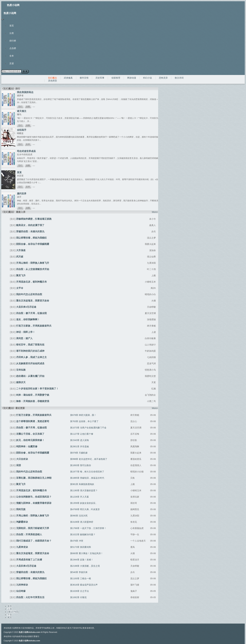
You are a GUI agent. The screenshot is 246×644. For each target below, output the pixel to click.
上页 (10, 609)
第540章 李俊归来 (79, 572)
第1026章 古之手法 (79, 591)
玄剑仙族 (21, 370)
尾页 (10, 617)
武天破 (20, 256)
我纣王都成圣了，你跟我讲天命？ (34, 541)
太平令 (20, 288)
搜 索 (25, 71)
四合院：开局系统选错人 (29, 534)
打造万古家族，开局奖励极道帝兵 (34, 326)
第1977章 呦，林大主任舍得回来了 (87, 471)
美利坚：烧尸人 (24, 338)
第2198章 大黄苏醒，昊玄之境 (85, 566)
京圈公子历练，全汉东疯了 (30, 434)
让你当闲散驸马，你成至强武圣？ (34, 497)
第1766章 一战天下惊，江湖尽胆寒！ (88, 528)
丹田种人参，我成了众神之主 (31, 357)
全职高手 (22, 130)
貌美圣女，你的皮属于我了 (30, 225)
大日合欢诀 (22, 459)
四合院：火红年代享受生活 (30, 597)
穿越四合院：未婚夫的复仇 (30, 231)
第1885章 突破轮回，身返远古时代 (87, 478)
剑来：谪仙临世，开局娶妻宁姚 (33, 395)
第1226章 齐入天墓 (79, 497)
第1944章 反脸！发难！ (82, 559)
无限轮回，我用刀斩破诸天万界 (33, 528)
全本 (12, 56)
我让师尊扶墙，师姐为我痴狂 (31, 238)
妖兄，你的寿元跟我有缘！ (30, 440)
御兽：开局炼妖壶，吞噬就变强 (33, 401)
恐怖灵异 (163, 78)
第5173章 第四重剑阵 (81, 547)
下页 (10, 614)
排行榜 (13, 41)
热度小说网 (13, 5)
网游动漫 (132, 78)
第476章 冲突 (77, 541)
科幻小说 (147, 78)
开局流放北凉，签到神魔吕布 (31, 282)
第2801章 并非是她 (79, 446)
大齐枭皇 (21, 250)
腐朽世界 (22, 193)
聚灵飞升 (21, 275)
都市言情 (84, 78)
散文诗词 (179, 78)
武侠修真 (68, 78)
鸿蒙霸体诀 (22, 522)
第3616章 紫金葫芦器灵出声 (84, 585)
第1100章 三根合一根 (81, 578)
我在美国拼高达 (25, 92)
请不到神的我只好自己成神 (30, 351)
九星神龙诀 (22, 547)
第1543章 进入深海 (79, 440)
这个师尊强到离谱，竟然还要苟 (33, 421)
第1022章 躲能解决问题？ (83, 534)
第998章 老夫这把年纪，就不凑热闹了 (89, 459)
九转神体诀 (22, 585)
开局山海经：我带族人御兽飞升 (33, 263)
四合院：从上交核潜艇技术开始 (33, 269)
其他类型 (53, 80)
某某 (19, 172)
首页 (12, 26)
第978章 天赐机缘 (79, 453)
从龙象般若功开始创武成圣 (30, 363)
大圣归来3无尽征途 (26, 307)
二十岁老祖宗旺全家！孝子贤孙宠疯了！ (37, 388)
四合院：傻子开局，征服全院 (31, 313)
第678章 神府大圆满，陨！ (83, 415)
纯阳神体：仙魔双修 (27, 446)
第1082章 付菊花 (78, 597)
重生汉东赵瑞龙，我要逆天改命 (33, 300)
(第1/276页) (13, 612)
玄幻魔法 (52, 78)
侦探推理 (116, 78)
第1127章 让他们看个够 (82, 434)
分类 (12, 33)
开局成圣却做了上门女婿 (29, 559)
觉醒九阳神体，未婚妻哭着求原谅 (34, 503)
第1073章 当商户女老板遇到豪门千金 (88, 427)
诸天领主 (22, 111)
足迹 (12, 63)
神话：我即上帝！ (26, 332)
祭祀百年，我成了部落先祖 (30, 344)
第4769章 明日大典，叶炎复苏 (85, 509)
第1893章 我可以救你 (81, 465)
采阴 (19, 465)
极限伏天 (21, 382)
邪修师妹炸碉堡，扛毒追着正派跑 (34, 219)
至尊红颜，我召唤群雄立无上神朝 (34, 478)
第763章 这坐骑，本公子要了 (84, 421)
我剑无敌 (21, 509)
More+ (155, 212)
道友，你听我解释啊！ (28, 319)
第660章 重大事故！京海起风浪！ (87, 553)
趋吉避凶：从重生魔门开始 (30, 376)
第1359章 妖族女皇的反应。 (84, 503)
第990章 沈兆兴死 (79, 515)
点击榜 (13, 48)
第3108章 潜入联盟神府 (82, 522)
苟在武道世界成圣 (26, 151)
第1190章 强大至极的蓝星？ (84, 490)
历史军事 (100, 78)
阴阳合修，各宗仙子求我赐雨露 (33, 244)
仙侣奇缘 (21, 591)
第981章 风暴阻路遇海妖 (82, 484)
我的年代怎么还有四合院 (29, 294)
